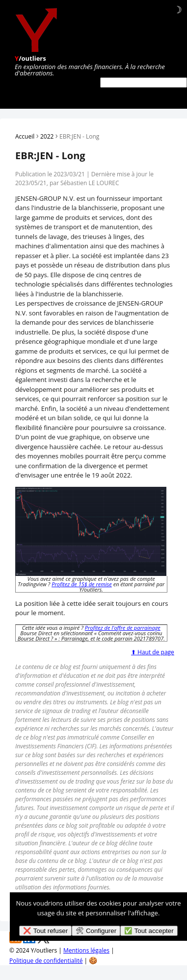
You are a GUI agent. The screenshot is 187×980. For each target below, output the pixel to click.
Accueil (25, 136)
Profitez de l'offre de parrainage (123, 628)
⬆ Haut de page (153, 652)
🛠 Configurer (96, 931)
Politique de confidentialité (46, 961)
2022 (47, 136)
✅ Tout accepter (149, 931)
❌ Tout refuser (45, 931)
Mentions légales (86, 950)
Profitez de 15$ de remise (82, 584)
